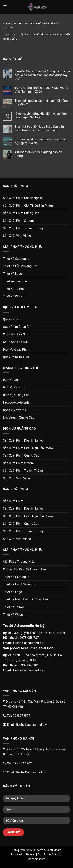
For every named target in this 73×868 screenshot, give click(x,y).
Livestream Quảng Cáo (19, 418)
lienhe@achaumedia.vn (29, 643)
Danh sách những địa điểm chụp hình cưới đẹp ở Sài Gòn (41, 115)
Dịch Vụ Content (14, 387)
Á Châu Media (52, 850)
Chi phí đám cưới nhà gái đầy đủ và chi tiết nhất (31, 23)
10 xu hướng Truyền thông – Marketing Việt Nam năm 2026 (41, 90)
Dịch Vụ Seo (11, 380)
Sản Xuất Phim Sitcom (18, 221)
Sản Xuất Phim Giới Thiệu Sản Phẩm (28, 206)
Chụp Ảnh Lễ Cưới (15, 342)
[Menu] (5, 7)
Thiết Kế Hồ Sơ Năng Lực (20, 266)
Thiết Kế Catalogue (16, 259)
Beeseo (31, 855)
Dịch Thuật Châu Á (49, 855)
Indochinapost (36, 859)
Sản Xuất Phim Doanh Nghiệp (23, 198)
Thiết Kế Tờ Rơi (13, 289)
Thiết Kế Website (15, 296)
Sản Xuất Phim (13, 501)
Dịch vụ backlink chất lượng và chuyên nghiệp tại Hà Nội (41, 141)
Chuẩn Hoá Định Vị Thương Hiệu (25, 569)
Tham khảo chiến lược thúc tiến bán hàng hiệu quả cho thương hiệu (39, 128)
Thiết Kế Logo (12, 274)
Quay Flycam (12, 319)
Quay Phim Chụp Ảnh (18, 327)
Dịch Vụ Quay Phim (16, 349)
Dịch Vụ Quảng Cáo (16, 395)
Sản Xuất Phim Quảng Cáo (21, 213)
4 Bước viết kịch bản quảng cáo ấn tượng (38, 154)
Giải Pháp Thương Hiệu (19, 562)
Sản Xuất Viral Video (17, 236)
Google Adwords (14, 410)
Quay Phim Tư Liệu (16, 357)
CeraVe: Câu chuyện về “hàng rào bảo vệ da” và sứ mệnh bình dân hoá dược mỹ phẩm (42, 75)
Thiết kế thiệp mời (15, 281)
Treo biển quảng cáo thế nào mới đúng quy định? (41, 103)
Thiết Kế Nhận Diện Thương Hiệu (25, 599)
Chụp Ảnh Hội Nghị (16, 334)
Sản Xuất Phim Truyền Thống (23, 228)
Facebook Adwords (16, 402)
